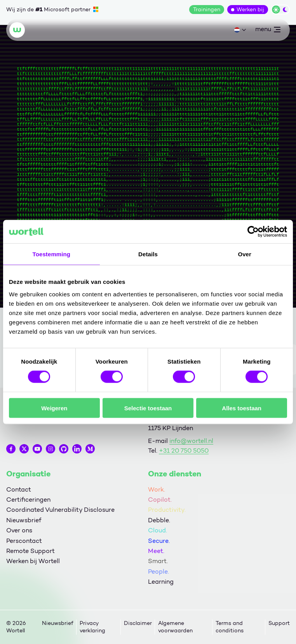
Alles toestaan (242, 408)
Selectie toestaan (148, 408)
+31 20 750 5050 (184, 451)
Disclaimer (138, 623)
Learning (161, 582)
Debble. (159, 520)
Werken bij (250, 10)
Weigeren (54, 408)
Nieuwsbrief (24, 520)
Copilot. (160, 500)
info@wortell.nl (191, 441)
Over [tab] (245, 254)
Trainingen (207, 10)
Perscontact (24, 541)
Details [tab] (148, 254)
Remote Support (30, 551)
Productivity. (167, 510)
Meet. (156, 551)
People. (158, 571)
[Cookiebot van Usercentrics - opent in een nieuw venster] (253, 232)
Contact (19, 489)
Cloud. (158, 530)
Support (279, 623)
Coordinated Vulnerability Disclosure (60, 510)
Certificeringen (28, 500)
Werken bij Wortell (33, 561)
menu (268, 31)
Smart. (158, 561)
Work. (157, 489)
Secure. (159, 541)
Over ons (19, 530)
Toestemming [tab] (52, 254)
